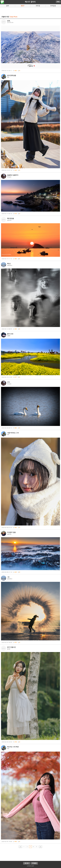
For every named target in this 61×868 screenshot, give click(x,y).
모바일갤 (53, 6)
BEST (23, 6)
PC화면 (34, 863)
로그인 (27, 863)
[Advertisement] (31, 11)
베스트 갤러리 (30, 2)
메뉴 (58, 2)
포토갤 (38, 6)
